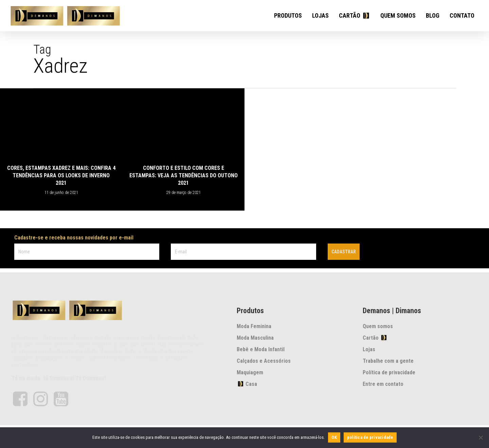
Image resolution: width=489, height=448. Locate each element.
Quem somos (378, 326)
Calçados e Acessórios (264, 361)
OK (334, 437)
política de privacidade (370, 437)
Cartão (375, 338)
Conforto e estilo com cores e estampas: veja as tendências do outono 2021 (184, 175)
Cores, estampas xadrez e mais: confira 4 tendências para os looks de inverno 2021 (61, 175)
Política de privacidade (389, 372)
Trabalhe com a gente (388, 361)
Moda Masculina (255, 338)
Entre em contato (383, 384)
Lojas (369, 349)
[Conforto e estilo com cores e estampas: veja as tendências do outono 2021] (183, 149)
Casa (247, 384)
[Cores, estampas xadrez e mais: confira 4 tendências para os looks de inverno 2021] (61, 149)
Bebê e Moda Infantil (261, 349)
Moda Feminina (254, 326)
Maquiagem (250, 372)
